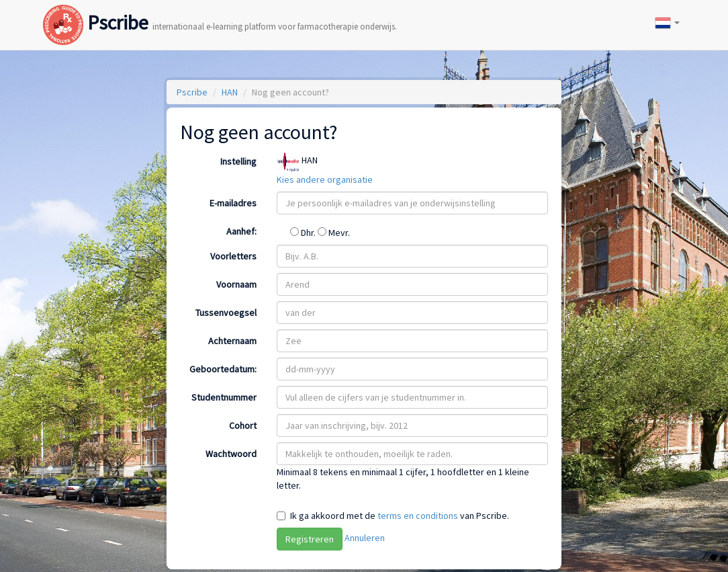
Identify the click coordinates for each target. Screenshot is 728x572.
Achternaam (232, 341)
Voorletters (233, 256)
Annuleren (365, 538)
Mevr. (334, 233)
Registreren (310, 539)
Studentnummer (224, 397)
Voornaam (236, 284)
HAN (230, 92)
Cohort (243, 425)
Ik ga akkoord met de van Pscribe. (400, 516)
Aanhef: (241, 231)
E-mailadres (233, 203)
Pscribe (220, 9)
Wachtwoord (231, 454)
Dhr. (304, 233)
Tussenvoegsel (226, 313)
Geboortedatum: (223, 369)
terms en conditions (418, 516)
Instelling (238, 161)
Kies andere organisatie (325, 179)
